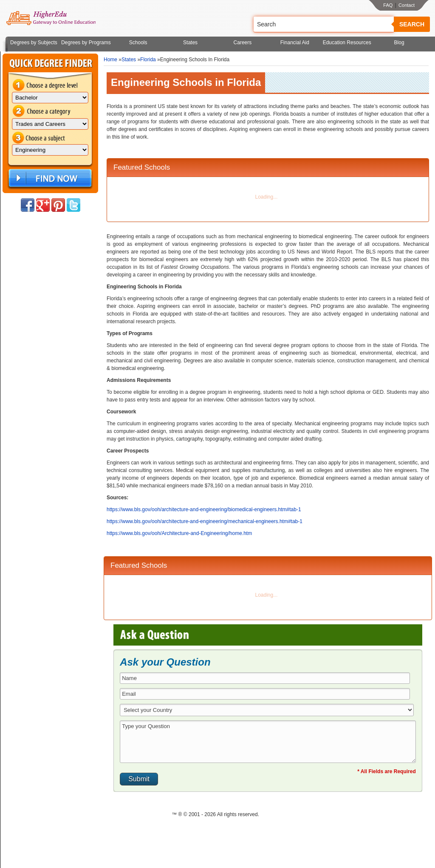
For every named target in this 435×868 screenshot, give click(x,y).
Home (110, 60)
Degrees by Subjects (34, 43)
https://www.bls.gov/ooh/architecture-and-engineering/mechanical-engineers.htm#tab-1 (205, 521)
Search (412, 24)
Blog (399, 43)
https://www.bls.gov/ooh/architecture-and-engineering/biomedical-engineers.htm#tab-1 (204, 509)
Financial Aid (295, 43)
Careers (243, 43)
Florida (148, 60)
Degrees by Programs (86, 43)
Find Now (49, 178)
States (190, 43)
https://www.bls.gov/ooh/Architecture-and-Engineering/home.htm (179, 533)
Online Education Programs (51, 18)
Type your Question (268, 742)
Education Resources (347, 43)
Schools (138, 43)
